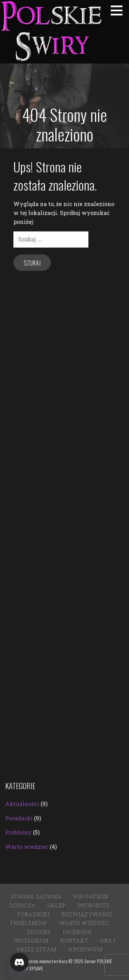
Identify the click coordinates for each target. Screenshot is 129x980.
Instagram (31, 940)
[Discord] (19, 962)
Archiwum (85, 949)
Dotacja (22, 905)
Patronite (93, 905)
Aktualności (22, 804)
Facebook (77, 932)
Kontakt (74, 940)
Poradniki (19, 818)
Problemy (18, 832)
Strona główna (36, 896)
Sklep (56, 905)
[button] (119, 10)
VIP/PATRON (91, 896)
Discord (39, 932)
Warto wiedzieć (27, 847)
